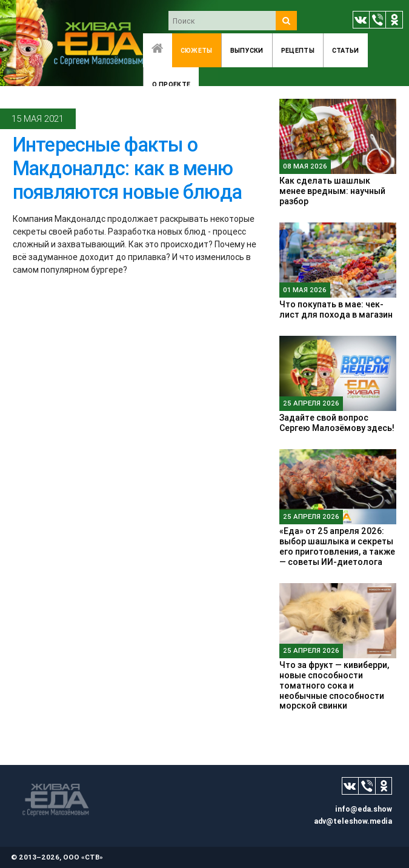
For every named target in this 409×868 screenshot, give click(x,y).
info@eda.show (364, 809)
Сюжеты (197, 50)
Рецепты (298, 50)
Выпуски (247, 50)
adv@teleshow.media (353, 821)
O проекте (171, 84)
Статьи (346, 50)
